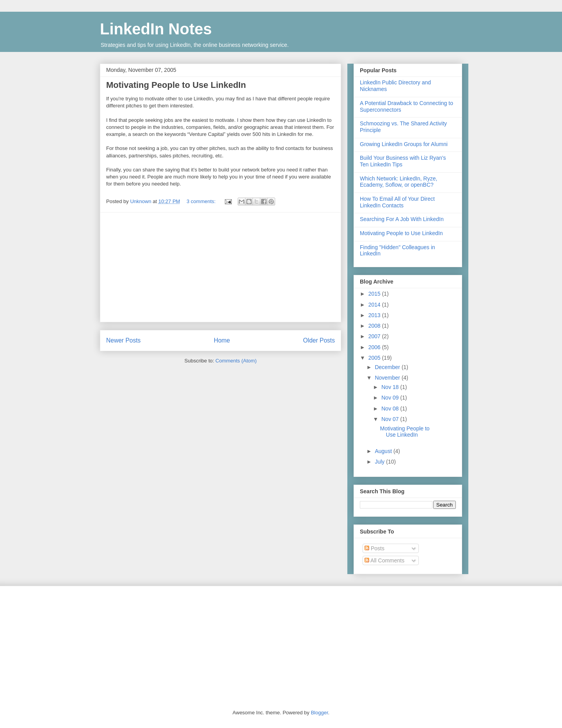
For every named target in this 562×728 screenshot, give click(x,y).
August (384, 451)
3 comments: (202, 201)
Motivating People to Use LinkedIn (176, 85)
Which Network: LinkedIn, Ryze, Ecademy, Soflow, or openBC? (398, 182)
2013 (375, 315)
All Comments (384, 560)
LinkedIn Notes (156, 29)
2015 (375, 294)
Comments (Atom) (236, 361)
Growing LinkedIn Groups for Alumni (404, 144)
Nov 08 (391, 409)
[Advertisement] (221, 267)
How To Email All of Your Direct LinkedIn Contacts (397, 202)
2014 (375, 305)
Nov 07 (391, 419)
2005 (375, 358)
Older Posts (319, 340)
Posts (374, 548)
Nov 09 (391, 398)
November (388, 378)
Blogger (319, 713)
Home (222, 340)
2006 (375, 347)
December (388, 367)
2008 (375, 326)
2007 (375, 336)
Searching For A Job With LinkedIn (402, 219)
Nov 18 (391, 387)
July (380, 462)
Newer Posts (123, 340)
